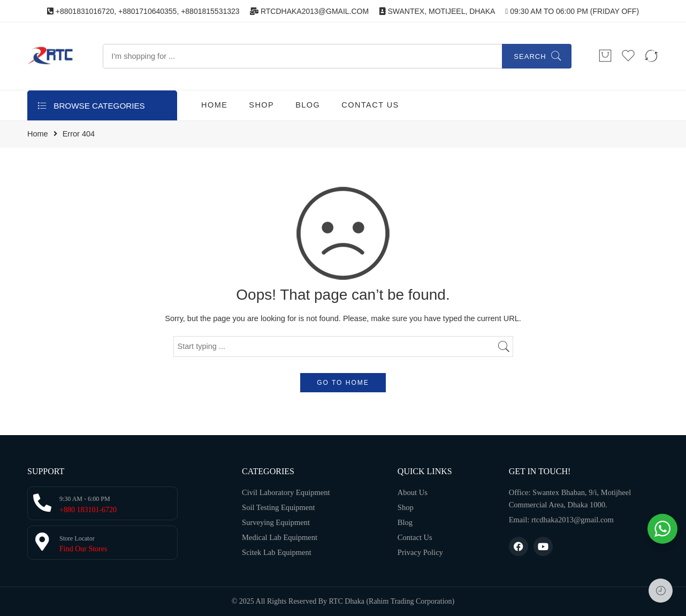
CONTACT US (370, 105)
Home (38, 134)
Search (530, 56)
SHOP (261, 105)
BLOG (308, 105)
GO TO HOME (343, 383)
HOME (214, 105)
